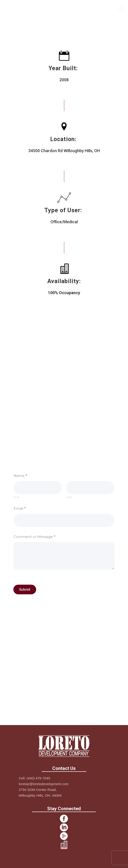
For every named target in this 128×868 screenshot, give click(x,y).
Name (20, 476)
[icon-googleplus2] (64, 836)
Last (69, 497)
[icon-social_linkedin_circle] (64, 828)
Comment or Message (35, 537)
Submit (25, 589)
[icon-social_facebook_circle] (64, 819)
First (16, 497)
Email (20, 508)
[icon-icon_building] (64, 845)
